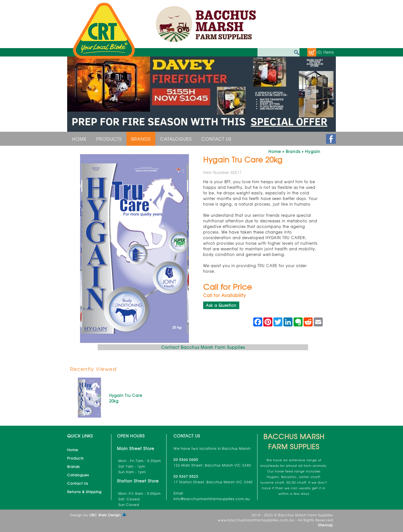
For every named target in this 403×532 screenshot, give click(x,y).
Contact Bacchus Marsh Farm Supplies (203, 347)
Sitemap (325, 525)
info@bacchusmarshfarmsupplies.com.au (212, 499)
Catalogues (176, 139)
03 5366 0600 (186, 460)
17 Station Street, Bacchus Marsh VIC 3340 (213, 482)
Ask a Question (221, 305)
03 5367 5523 (186, 476)
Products (109, 139)
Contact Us (216, 139)
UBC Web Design (105, 515)
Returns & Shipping (84, 492)
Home (79, 139)
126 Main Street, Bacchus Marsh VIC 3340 (212, 465)
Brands (141, 139)
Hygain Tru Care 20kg (126, 398)
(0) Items (325, 52)
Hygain (313, 151)
